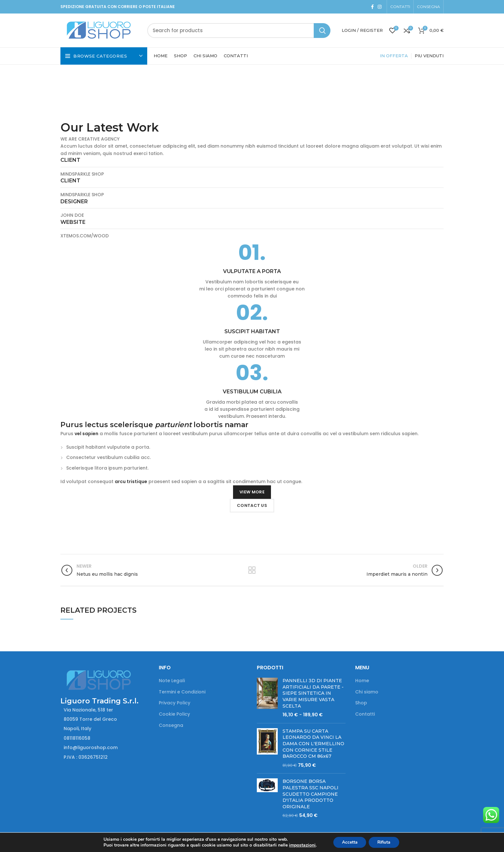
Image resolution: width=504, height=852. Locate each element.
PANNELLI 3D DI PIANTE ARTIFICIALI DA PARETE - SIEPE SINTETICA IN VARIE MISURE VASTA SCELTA (313, 693)
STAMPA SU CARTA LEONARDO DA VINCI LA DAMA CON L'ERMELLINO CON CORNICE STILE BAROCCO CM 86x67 (313, 744)
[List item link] (105, 738)
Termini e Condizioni (182, 692)
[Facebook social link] (372, 7)
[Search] (239, 31)
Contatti (365, 714)
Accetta (348, 842)
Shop (361, 703)
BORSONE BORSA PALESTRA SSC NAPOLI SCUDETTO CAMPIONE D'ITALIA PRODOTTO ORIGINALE (310, 794)
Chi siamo (367, 692)
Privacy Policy (175, 703)
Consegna (171, 725)
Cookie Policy (174, 714)
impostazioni (300, 845)
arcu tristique (131, 481)
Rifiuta (385, 842)
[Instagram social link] (380, 7)
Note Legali (172, 681)
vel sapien (86, 434)
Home (362, 681)
